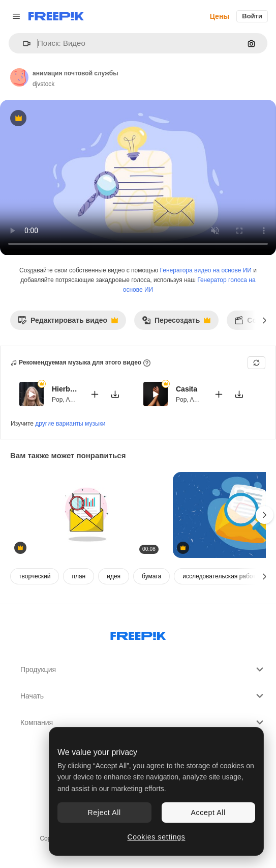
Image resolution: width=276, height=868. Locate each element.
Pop (57, 400)
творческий (35, 576)
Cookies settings (157, 837)
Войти (252, 16)
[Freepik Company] (138, 634)
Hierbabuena (65, 389)
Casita (187, 389)
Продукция (143, 669)
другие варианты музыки (70, 424)
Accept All (208, 813)
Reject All (104, 813)
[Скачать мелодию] (115, 394)
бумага (151, 576)
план (79, 576)
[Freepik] (56, 16)
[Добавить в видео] (95, 394)
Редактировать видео (68, 323)
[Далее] (265, 320)
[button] (23, 44)
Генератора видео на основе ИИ (206, 270)
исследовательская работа (221, 576)
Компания (143, 722)
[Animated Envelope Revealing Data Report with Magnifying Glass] (86, 515)
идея (114, 576)
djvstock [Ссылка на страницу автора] (43, 84)
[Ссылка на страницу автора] (19, 77)
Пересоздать (176, 323)
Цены (220, 16)
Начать (143, 696)
